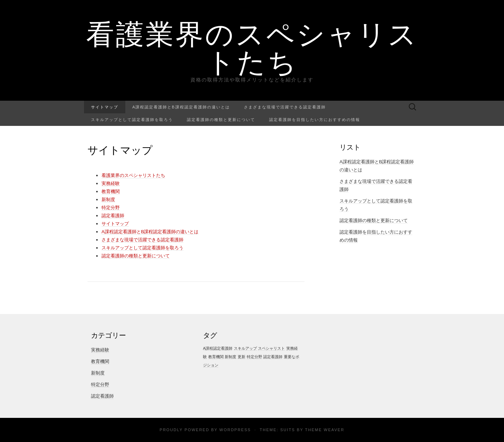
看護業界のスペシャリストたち (252, 47)
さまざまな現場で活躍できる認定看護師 (285, 107)
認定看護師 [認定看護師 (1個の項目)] (273, 357)
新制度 (108, 199)
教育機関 (111, 191)
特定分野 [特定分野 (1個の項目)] (254, 357)
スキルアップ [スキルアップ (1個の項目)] (245, 348)
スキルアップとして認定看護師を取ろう (132, 119)
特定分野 (111, 208)
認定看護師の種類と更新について (221, 119)
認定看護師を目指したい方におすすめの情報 (315, 119)
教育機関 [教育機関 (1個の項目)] (216, 357)
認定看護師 (113, 216)
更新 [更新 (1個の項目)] (241, 357)
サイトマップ (105, 107)
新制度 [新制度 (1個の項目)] (230, 357)
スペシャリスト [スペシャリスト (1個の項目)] (271, 348)
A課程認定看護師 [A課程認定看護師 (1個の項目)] (218, 348)
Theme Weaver (324, 430)
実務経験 (111, 183)
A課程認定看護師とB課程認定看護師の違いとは (181, 107)
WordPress (235, 430)
